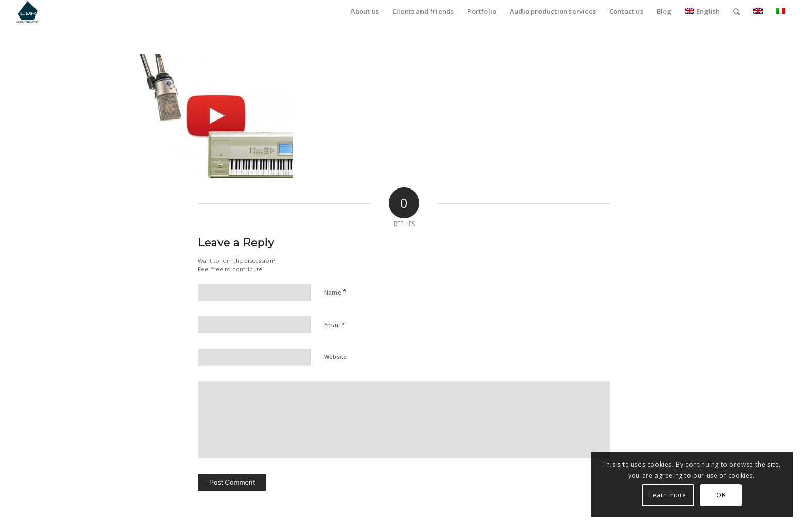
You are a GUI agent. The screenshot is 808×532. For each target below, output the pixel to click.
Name (335, 292)
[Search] (737, 12)
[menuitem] (365, 12)
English (702, 11)
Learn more (668, 495)
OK (721, 495)
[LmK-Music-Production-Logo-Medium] (28, 12)
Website (335, 357)
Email (334, 324)
